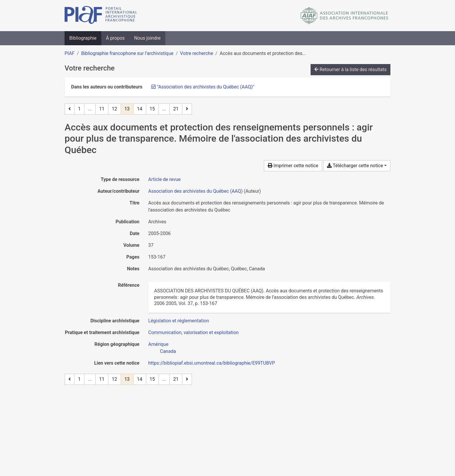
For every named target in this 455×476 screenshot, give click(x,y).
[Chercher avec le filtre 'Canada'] (168, 351)
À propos (115, 38)
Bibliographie (83, 38)
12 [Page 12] (114, 109)
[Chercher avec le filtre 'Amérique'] (158, 344)
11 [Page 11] (102, 109)
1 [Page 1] (79, 109)
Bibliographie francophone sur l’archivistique (127, 53)
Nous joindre (147, 38)
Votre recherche (196, 53)
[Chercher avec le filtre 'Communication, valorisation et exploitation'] (193, 332)
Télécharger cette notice (355, 166)
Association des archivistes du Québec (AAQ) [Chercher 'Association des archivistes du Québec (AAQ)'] (196, 191)
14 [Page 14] (140, 109)
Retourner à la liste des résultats (350, 69)
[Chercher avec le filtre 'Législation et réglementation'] (179, 321)
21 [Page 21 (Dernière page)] (176, 109)
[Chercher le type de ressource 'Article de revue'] (164, 179)
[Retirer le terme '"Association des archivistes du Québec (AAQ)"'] (206, 87)
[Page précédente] (70, 109)
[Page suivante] (187, 109)
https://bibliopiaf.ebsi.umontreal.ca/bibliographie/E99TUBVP (212, 363)
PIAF (70, 53)
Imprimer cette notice (293, 166)
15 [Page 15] (152, 109)
